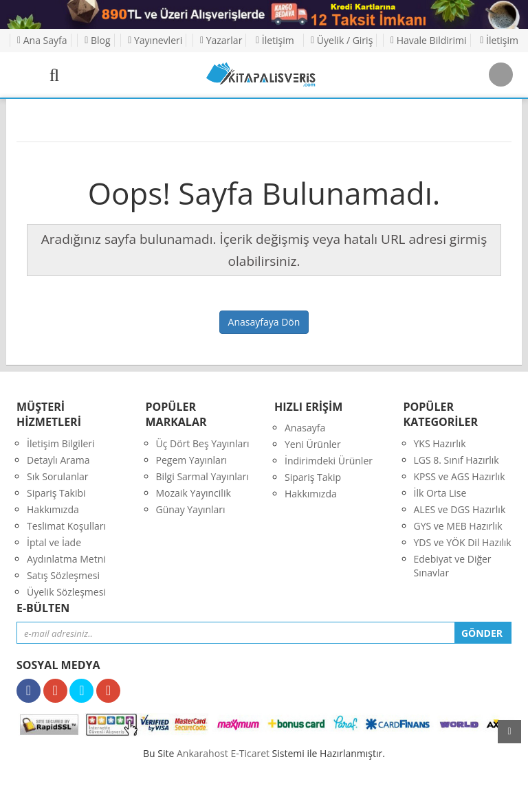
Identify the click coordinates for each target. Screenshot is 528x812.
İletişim (275, 40)
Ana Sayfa (42, 40)
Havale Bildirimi (429, 40)
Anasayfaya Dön (264, 322)
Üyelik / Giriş (342, 40)
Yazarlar (221, 40)
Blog (97, 40)
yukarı (509, 732)
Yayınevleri (155, 40)
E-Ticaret (250, 753)
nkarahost (203, 753)
